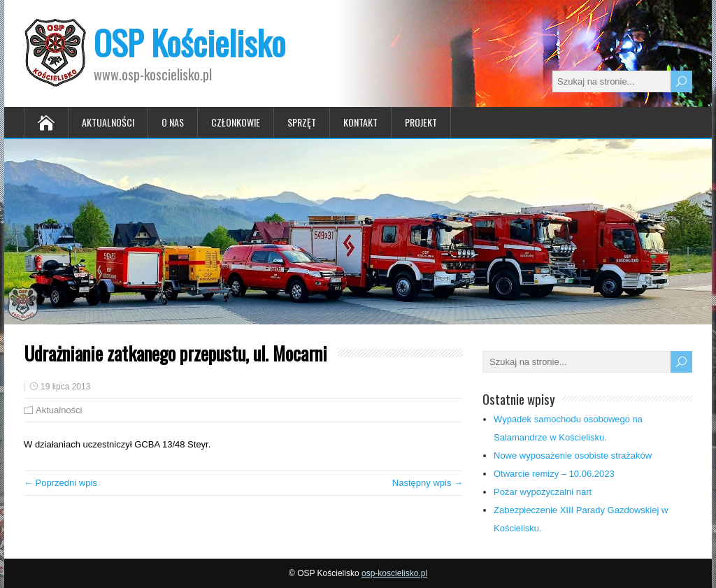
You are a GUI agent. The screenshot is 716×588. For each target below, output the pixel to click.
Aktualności (108, 122)
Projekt (421, 122)
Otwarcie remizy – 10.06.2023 (554, 474)
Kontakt (360, 122)
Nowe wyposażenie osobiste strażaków (573, 456)
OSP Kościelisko (189, 42)
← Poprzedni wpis (60, 483)
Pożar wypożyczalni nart (543, 492)
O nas (173, 122)
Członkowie (236, 122)
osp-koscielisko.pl (394, 573)
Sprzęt (302, 122)
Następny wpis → (428, 483)
